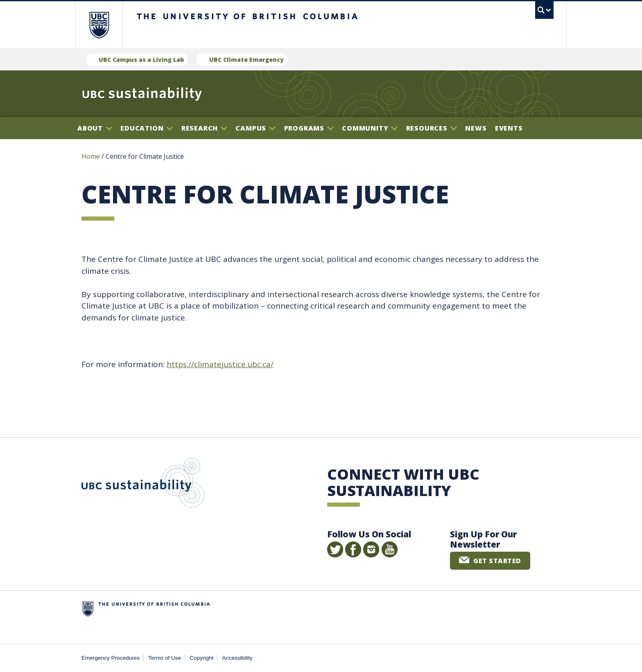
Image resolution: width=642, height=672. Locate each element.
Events (509, 128)
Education (147, 128)
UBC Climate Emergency (246, 60)
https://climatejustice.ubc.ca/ (220, 364)
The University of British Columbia (99, 25)
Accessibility (237, 658)
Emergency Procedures (111, 658)
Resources (432, 128)
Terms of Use (165, 658)
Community (370, 128)
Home (91, 156)
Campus (255, 128)
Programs (309, 128)
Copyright (201, 658)
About (95, 128)
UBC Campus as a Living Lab (141, 60)
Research (204, 128)
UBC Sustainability (143, 485)
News (476, 128)
